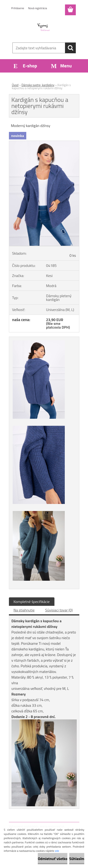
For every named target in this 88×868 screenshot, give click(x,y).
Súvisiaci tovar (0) (59, 610)
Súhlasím (77, 859)
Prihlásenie (18, 8)
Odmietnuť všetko (53, 859)
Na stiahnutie (24, 610)
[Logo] (44, 27)
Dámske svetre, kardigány (38, 85)
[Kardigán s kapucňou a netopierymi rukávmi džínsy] (44, 143)
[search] (70, 48)
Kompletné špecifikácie (32, 602)
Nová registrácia (38, 8)
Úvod (15, 85)
